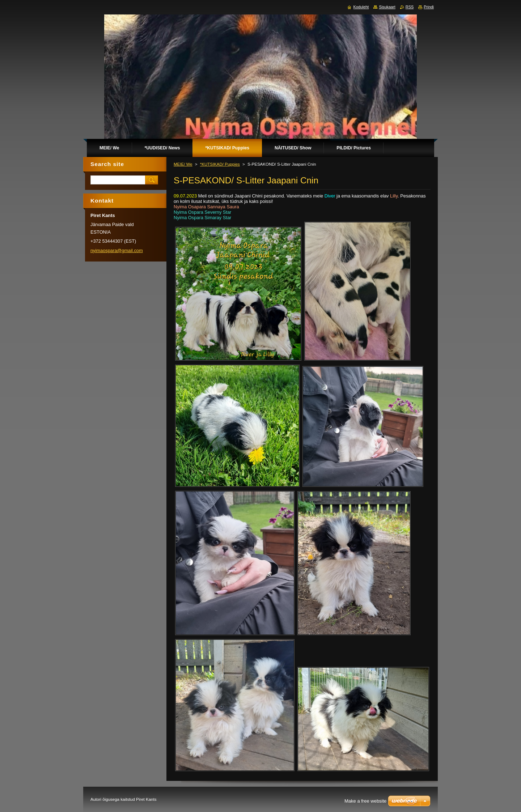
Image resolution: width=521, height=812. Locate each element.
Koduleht (361, 7)
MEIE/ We (183, 164)
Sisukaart (387, 7)
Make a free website (365, 801)
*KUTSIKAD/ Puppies (220, 164)
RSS (410, 7)
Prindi (429, 7)
